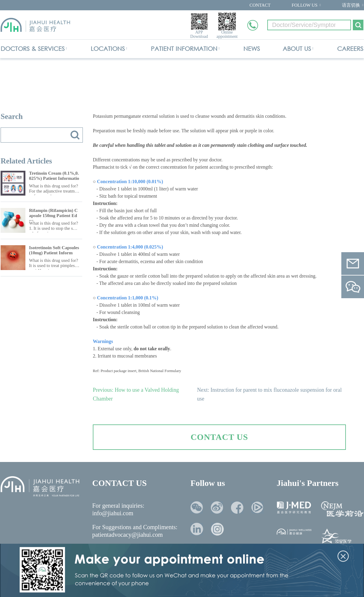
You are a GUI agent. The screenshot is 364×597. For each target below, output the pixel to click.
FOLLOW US (305, 5)
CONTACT (260, 5)
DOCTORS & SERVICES (33, 49)
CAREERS (350, 49)
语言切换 (351, 5)
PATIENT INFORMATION (184, 49)
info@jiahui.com (113, 513)
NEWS (252, 49)
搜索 (75, 135)
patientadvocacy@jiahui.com (127, 535)
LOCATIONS (108, 49)
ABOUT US (297, 49)
